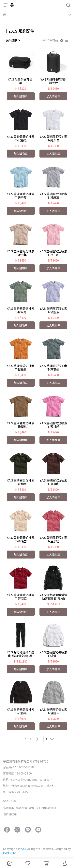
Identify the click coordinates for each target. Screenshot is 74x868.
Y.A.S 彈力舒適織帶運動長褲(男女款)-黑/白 (21, 654)
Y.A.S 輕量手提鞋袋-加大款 (53, 81)
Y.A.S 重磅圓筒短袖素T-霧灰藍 (53, 368)
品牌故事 (8, 808)
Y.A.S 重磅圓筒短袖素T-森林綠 (21, 482)
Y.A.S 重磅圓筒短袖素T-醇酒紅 (21, 597)
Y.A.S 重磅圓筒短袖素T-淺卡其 (21, 253)
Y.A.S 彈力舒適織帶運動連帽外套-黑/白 (53, 597)
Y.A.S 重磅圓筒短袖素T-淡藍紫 (53, 310)
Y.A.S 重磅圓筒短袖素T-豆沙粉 (53, 539)
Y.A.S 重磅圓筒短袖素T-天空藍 (21, 196)
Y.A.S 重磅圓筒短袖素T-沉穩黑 (21, 138)
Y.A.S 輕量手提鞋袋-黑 (21, 81)
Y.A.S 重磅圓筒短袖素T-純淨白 (53, 138)
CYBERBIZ (9, 853)
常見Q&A (35, 808)
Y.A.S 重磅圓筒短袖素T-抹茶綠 (21, 310)
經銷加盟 (22, 808)
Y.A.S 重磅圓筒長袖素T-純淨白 (53, 654)
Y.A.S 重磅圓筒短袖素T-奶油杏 (21, 539)
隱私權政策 (10, 814)
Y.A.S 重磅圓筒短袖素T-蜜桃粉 (53, 425)
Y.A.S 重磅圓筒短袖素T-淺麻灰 (53, 196)
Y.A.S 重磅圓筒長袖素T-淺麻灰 (53, 711)
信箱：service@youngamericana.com (28, 779)
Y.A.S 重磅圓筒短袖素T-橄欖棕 (21, 425)
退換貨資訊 (49, 808)
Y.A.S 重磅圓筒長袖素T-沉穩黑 (21, 711)
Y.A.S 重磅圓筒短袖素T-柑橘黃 (21, 368)
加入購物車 (21, 96)
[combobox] (13, 40)
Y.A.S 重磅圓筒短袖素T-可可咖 (53, 482)
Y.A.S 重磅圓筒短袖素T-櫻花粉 (53, 253)
